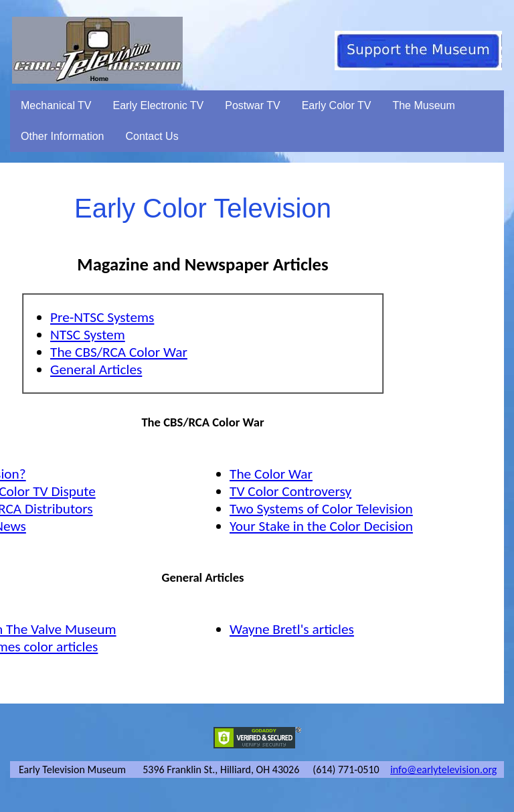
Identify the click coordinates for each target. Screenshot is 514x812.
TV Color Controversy (290, 491)
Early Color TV (337, 105)
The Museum (423, 105)
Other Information (63, 136)
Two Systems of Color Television (321, 509)
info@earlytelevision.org (443, 769)
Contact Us (152, 136)
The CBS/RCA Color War (119, 352)
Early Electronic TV (159, 105)
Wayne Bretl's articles (292, 629)
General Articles (96, 370)
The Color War (271, 474)
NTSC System (88, 335)
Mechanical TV (56, 105)
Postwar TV (252, 105)
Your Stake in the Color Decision (321, 526)
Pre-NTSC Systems (102, 317)
